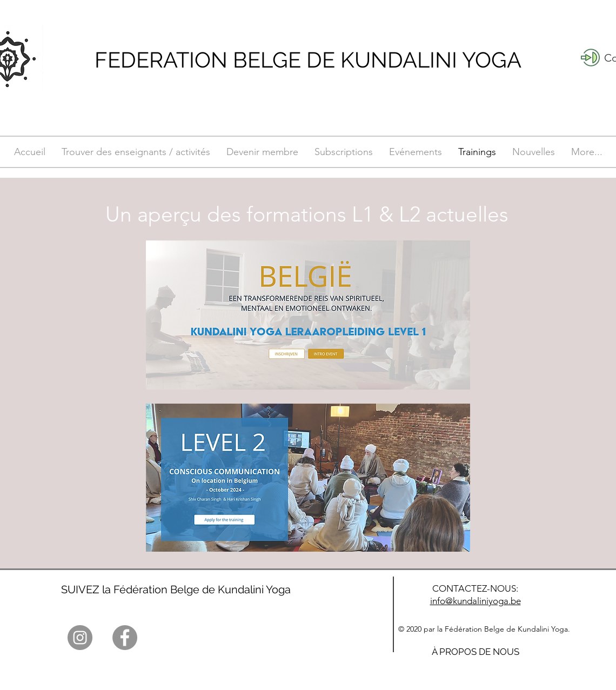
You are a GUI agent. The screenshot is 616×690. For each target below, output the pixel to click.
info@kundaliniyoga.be (476, 601)
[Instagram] (80, 638)
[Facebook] (125, 638)
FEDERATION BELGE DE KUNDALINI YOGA (308, 60)
